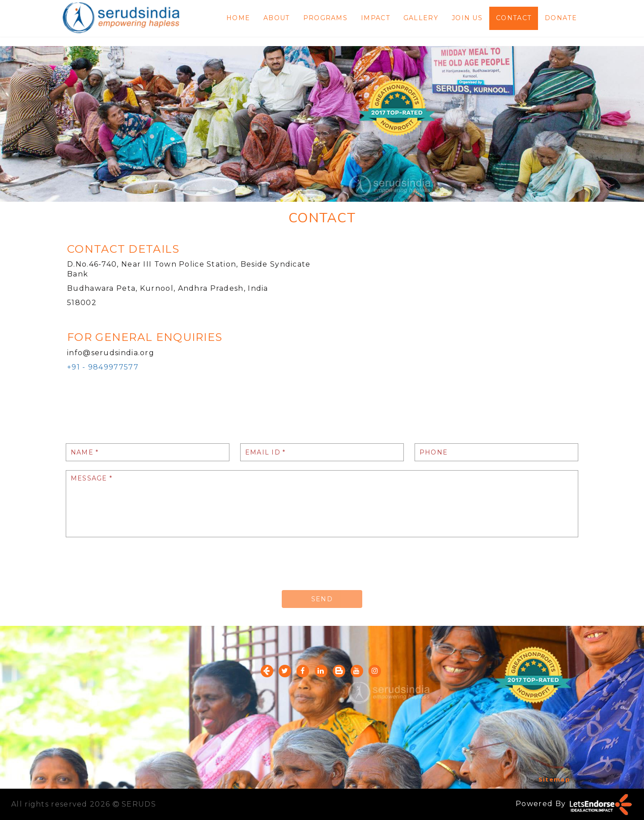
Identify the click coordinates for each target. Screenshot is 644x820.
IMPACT (375, 18)
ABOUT (277, 18)
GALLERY (421, 18)
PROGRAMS (325, 18)
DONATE (561, 18)
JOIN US (467, 18)
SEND (322, 599)
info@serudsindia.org (111, 353)
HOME (238, 18)
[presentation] (134, 564)
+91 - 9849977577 (103, 367)
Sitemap (554, 779)
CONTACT (514, 18)
